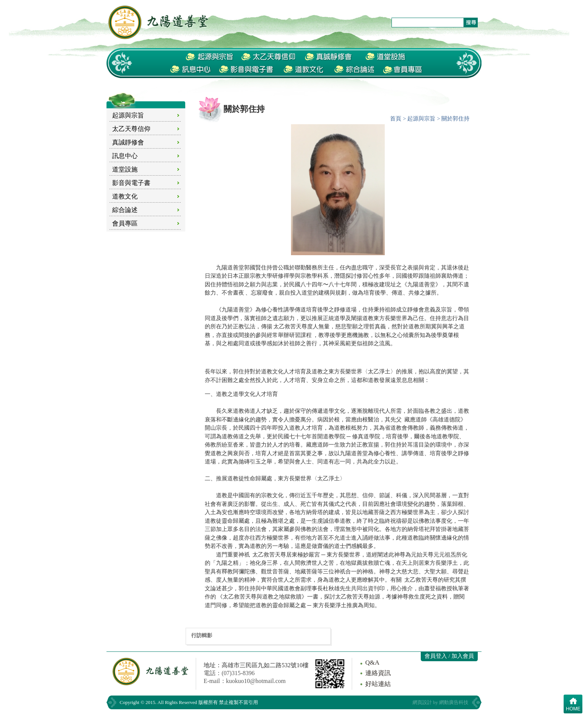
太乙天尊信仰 (131, 129)
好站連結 (378, 684)
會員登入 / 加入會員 (449, 656)
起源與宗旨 (128, 115)
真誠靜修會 (128, 142)
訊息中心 (125, 156)
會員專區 (125, 223)
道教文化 (125, 196)
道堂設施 (125, 169)
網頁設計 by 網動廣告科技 (441, 702)
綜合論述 (125, 210)
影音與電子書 (131, 183)
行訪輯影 (202, 635)
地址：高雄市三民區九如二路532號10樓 (256, 665)
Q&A (372, 663)
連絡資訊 (378, 673)
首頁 (396, 119)
